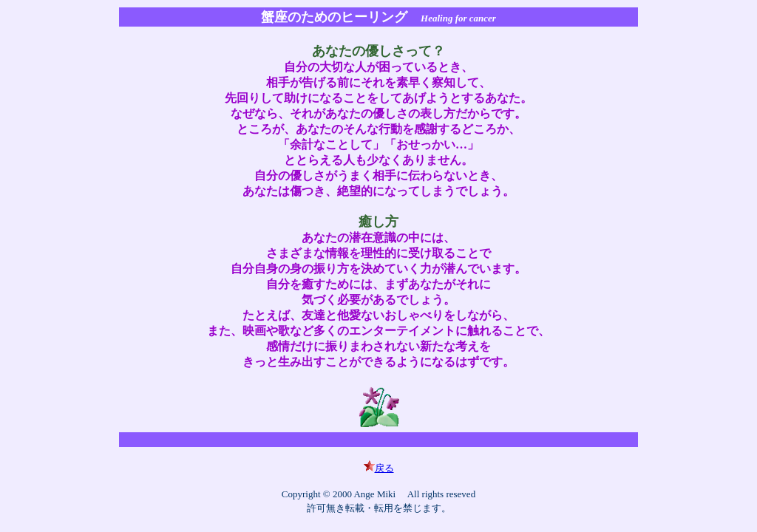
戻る (379, 468)
